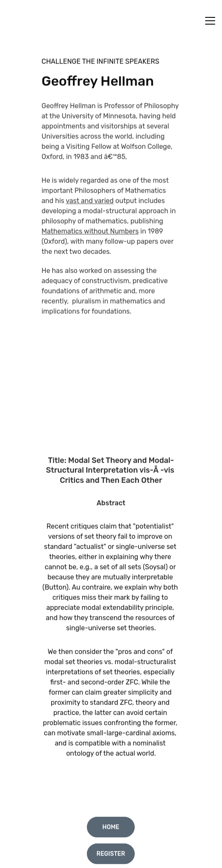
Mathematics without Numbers (90, 243)
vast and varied (90, 212)
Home (111, 828)
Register (111, 855)
